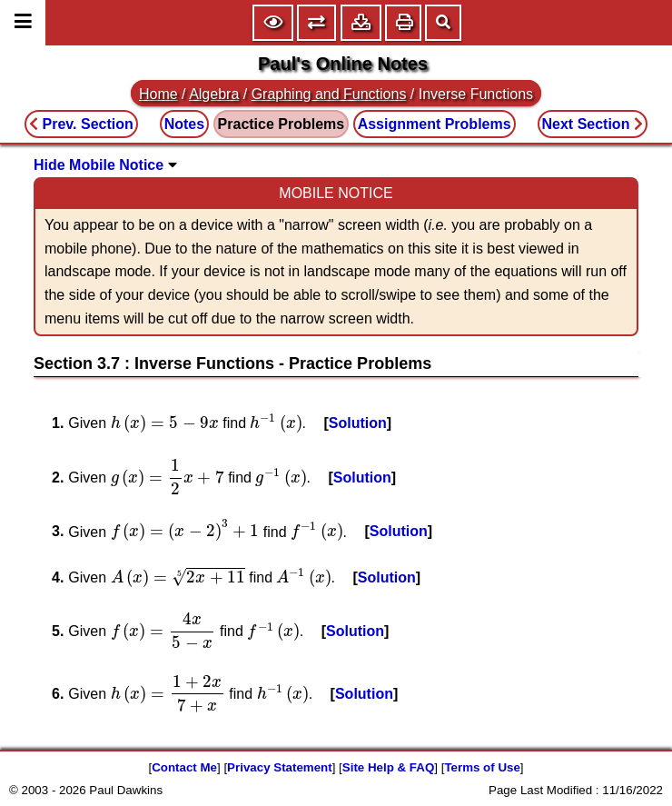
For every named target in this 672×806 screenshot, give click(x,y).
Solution (358, 423)
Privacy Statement (280, 767)
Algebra (214, 94)
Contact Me (184, 767)
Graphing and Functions (329, 94)
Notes (184, 124)
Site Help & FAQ (388, 767)
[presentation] (165, 423)
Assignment (435, 124)
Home (158, 94)
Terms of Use (482, 767)
